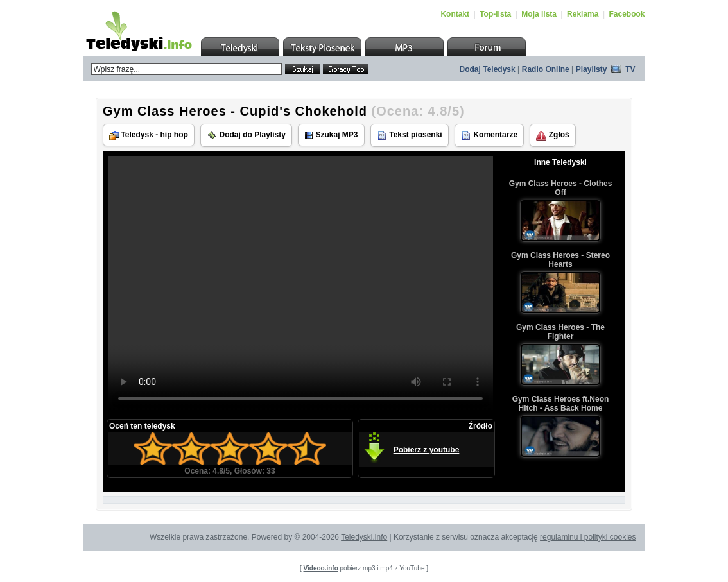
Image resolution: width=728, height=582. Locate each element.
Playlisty (592, 69)
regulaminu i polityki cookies (588, 537)
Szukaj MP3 (331, 135)
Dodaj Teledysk (488, 69)
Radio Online (546, 69)
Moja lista (539, 14)
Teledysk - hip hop (149, 135)
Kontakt (455, 14)
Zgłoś (552, 135)
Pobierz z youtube (427, 450)
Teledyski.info (364, 537)
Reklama (583, 14)
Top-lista (495, 14)
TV (630, 69)
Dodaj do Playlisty (246, 135)
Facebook (627, 14)
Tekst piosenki (410, 135)
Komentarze (489, 135)
